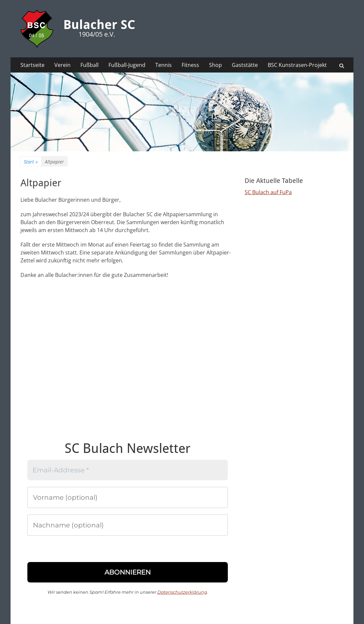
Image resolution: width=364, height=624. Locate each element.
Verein (62, 65)
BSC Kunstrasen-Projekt (297, 65)
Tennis (164, 65)
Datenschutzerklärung (182, 592)
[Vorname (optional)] (128, 497)
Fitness (190, 65)
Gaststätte (245, 65)
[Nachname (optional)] (128, 525)
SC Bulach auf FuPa (268, 192)
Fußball (90, 65)
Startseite (32, 65)
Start (31, 162)
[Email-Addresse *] (128, 470)
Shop (215, 65)
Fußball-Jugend (127, 65)
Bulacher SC (99, 25)
